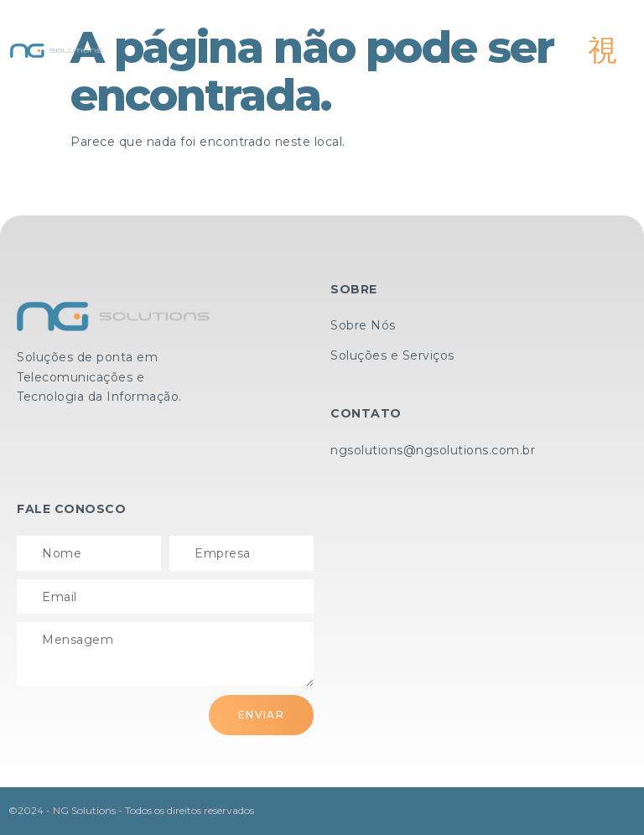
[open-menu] (603, 51)
